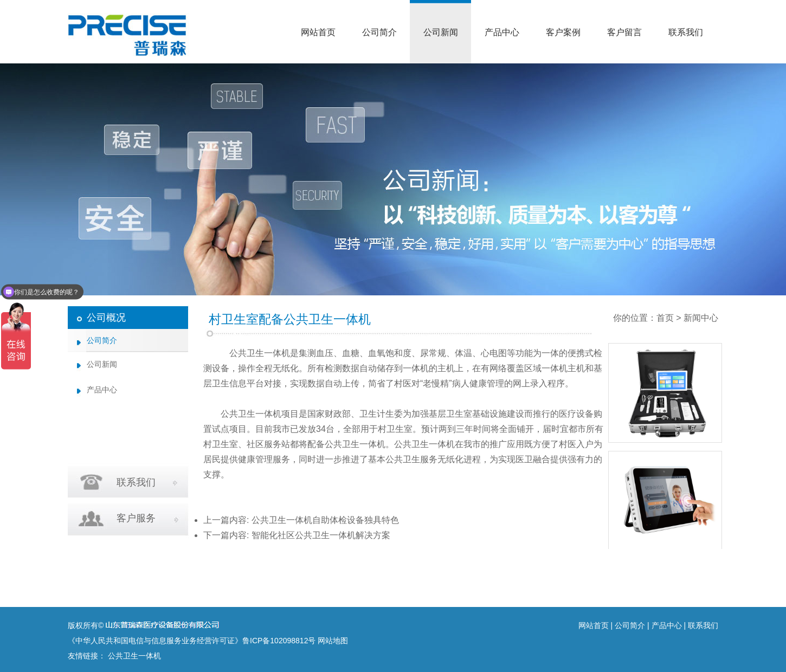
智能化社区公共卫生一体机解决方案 (321, 535)
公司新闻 (441, 32)
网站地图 (333, 641)
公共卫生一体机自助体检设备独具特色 (325, 520)
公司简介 (379, 32)
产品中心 (502, 32)
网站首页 (318, 32)
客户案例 (563, 32)
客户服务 (136, 518)
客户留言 (624, 32)
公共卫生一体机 (260, 353)
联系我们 (686, 32)
